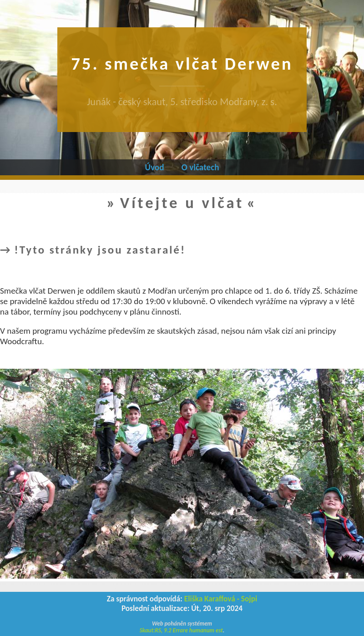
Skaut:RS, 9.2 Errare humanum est (181, 630)
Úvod (154, 167)
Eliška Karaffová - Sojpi (221, 599)
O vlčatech (200, 167)
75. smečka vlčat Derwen (182, 64)
